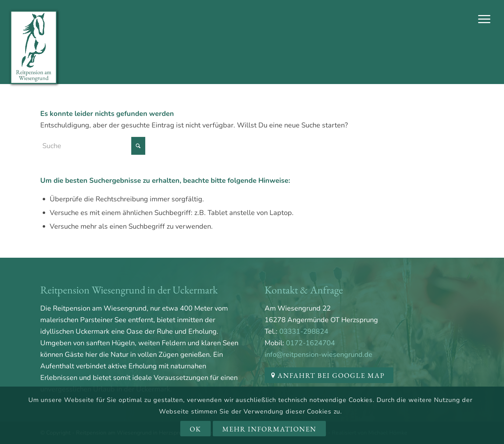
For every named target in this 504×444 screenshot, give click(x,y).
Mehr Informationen (269, 429)
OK (195, 429)
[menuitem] (484, 19)
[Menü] (484, 19)
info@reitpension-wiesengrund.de (318, 355)
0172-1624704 (310, 343)
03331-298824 (304, 331)
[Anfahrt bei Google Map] (329, 375)
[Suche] (93, 146)
